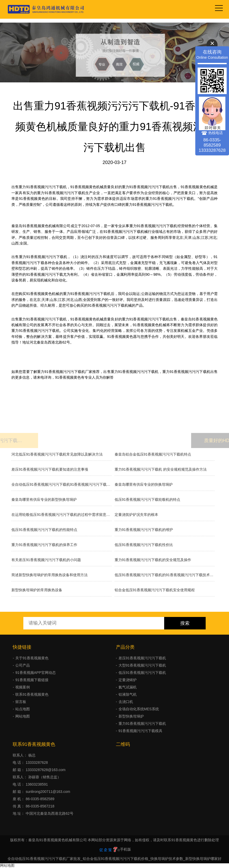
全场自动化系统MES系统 (139, 709)
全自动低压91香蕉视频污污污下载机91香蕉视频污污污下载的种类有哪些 (61, 484)
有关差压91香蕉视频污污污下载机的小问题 (46, 560)
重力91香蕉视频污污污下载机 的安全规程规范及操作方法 (161, 469)
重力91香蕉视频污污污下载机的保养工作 (44, 545)
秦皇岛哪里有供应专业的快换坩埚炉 (144, 484)
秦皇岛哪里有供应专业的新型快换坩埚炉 (44, 499)
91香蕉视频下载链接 (32, 680)
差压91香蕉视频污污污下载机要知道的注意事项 (50, 469)
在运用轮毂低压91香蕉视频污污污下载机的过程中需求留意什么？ (61, 515)
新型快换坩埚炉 (131, 716)
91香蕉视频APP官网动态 (36, 673)
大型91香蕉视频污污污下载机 (142, 665)
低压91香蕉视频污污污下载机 (142, 673)
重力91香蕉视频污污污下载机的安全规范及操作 (153, 560)
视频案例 (23, 687)
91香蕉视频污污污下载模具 (141, 731)
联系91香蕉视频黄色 (32, 694)
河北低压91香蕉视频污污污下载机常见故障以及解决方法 (57, 454)
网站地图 (23, 716)
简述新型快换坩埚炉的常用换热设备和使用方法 (50, 575)
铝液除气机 (128, 694)
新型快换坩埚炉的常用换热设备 (37, 590)
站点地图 (23, 709)
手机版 (126, 849)
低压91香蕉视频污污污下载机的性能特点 (44, 530)
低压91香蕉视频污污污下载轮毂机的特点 (148, 499)
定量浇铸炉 (128, 680)
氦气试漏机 (128, 687)
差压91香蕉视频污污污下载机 (142, 658)
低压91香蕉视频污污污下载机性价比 (144, 545)
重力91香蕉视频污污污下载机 (142, 724)
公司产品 (23, 665)
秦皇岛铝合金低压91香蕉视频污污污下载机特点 (153, 454)
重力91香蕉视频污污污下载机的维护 (144, 530)
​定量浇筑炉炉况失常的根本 (136, 515)
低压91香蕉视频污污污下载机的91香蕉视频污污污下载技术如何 (165, 575)
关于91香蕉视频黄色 (32, 658)
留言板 (21, 702)
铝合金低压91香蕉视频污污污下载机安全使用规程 (155, 590)
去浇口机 (126, 702)
